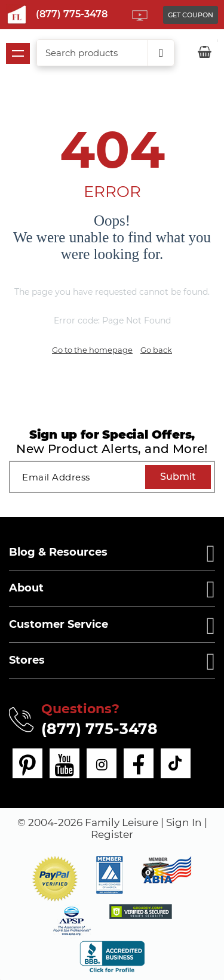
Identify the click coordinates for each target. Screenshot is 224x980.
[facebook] (139, 763)
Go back (156, 350)
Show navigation (18, 53)
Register (112, 834)
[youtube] (65, 763)
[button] (55, 879)
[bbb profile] (112, 956)
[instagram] (102, 763)
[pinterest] (27, 763)
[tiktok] (176, 763)
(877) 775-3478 (72, 14)
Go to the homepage (92, 350)
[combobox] (105, 53)
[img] (141, 912)
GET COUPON (191, 15)
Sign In (184, 822)
